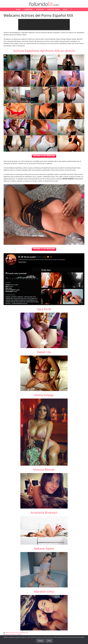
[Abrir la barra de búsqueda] (71, 9)
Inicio (18, 9)
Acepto (40, 641)
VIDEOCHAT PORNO (53, 9)
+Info (49, 641)
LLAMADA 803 (28, 9)
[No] (86, 640)
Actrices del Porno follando (13, 634)
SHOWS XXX (40, 9)
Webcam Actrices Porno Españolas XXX (17, 633)
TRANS (65, 9)
